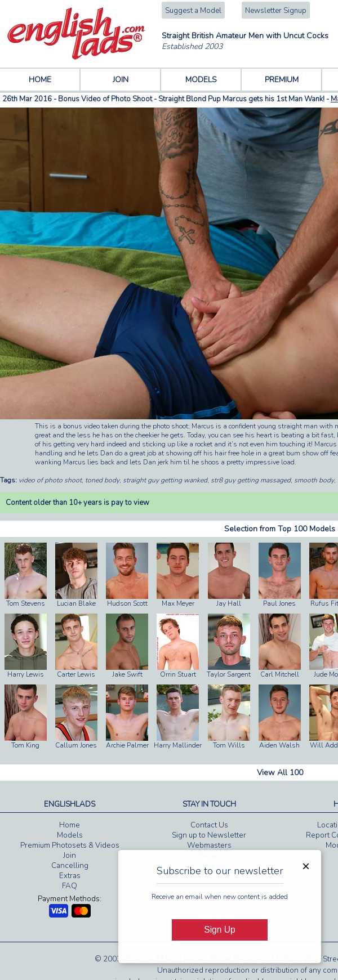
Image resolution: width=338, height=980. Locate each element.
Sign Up (219, 930)
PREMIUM (282, 80)
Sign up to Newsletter (209, 835)
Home (70, 825)
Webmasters (209, 845)
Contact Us (209, 825)
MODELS (201, 80)
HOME (40, 80)
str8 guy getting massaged (251, 480)
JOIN (121, 80)
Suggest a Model (193, 11)
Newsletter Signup (276, 11)
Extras (70, 876)
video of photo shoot (50, 480)
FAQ (70, 886)
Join (70, 856)
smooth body (314, 480)
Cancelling (70, 866)
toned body (102, 480)
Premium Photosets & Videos (70, 845)
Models (70, 835)
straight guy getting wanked (165, 480)
